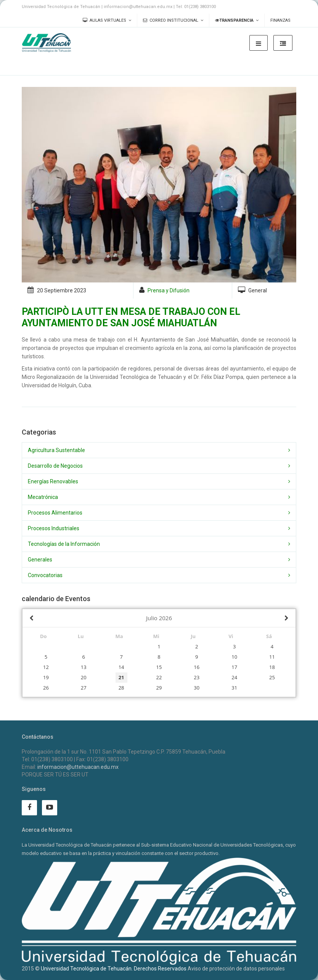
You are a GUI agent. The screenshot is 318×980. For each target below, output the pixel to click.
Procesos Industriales (54, 528)
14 (121, 667)
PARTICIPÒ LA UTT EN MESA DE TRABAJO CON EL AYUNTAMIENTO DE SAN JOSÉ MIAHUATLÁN (131, 317)
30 (197, 688)
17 (234, 667)
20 (84, 677)
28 (121, 688)
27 (84, 688)
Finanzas (280, 20)
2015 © (31, 969)
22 (159, 677)
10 (234, 657)
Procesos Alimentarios (55, 513)
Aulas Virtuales (104, 20)
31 (234, 688)
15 (159, 667)
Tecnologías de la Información (64, 544)
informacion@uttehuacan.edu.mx (78, 767)
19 (46, 677)
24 (234, 677)
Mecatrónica (43, 497)
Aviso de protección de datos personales (236, 969)
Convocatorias (45, 575)
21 (121, 677)
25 (272, 677)
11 (272, 657)
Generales (40, 560)
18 (272, 667)
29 (159, 688)
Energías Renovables (53, 481)
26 (46, 688)
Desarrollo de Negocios (55, 466)
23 (197, 677)
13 (84, 667)
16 (197, 667)
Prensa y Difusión (169, 290)
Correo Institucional (171, 20)
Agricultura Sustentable (56, 450)
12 (46, 667)
